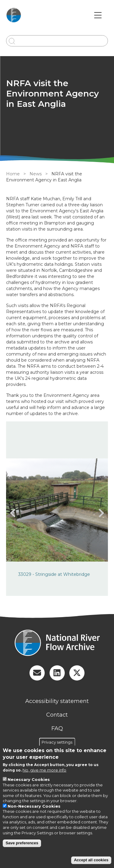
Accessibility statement (57, 701)
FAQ (57, 728)
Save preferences (22, 843)
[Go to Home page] (14, 15)
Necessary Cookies (29, 779)
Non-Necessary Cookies (34, 806)
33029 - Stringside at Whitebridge (54, 574)
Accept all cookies (91, 860)
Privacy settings (57, 742)
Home (13, 174)
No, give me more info (44, 770)
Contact (57, 715)
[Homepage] (57, 643)
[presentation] (14, 513)
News (36, 174)
